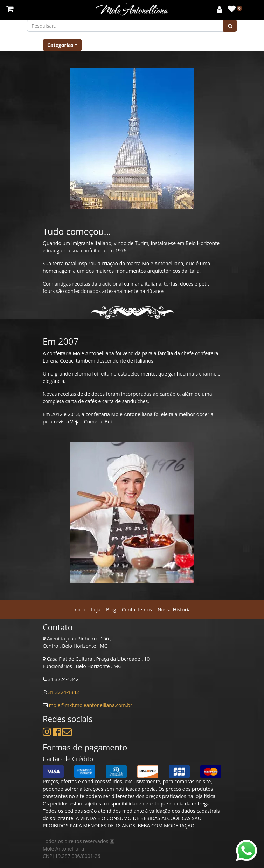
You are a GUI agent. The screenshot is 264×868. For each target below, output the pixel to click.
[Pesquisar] (230, 26)
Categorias (60, 45)
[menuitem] (79, 610)
